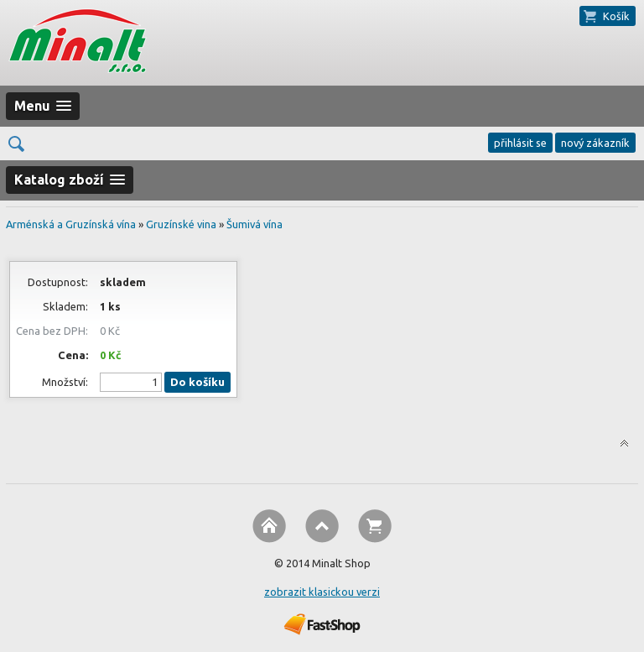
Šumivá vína (254, 224)
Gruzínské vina (181, 224)
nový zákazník (595, 143)
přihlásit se (520, 143)
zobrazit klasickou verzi (322, 592)
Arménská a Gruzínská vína (71, 224)
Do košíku (197, 382)
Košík (616, 16)
